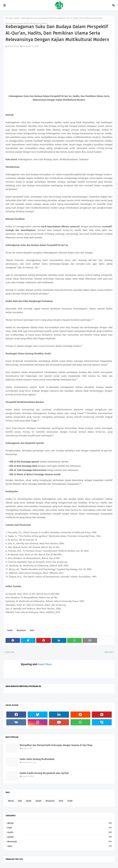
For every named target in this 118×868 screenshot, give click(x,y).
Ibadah (38, 801)
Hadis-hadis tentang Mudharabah (37, 759)
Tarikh (70, 801)
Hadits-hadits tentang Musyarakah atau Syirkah (44, 773)
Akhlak (11, 801)
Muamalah (21, 630)
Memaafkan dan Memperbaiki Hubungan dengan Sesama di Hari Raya (56, 745)
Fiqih (20, 801)
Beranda (9, 18)
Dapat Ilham (13, 46)
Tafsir (32, 630)
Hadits (17, 18)
